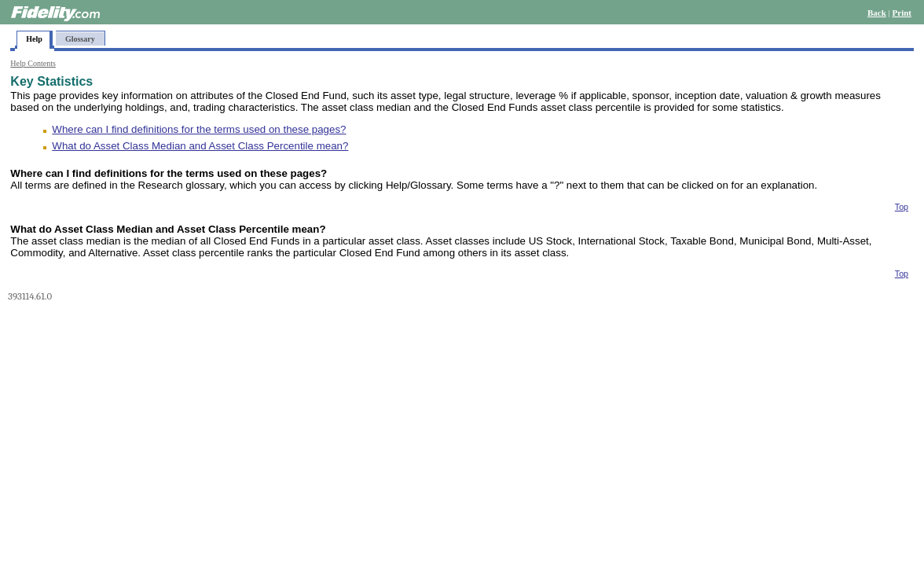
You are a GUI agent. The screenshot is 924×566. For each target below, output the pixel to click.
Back (877, 13)
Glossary (80, 39)
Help (34, 39)
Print (902, 13)
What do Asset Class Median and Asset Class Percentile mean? (200, 146)
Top (902, 207)
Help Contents (33, 63)
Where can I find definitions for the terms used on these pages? (199, 129)
